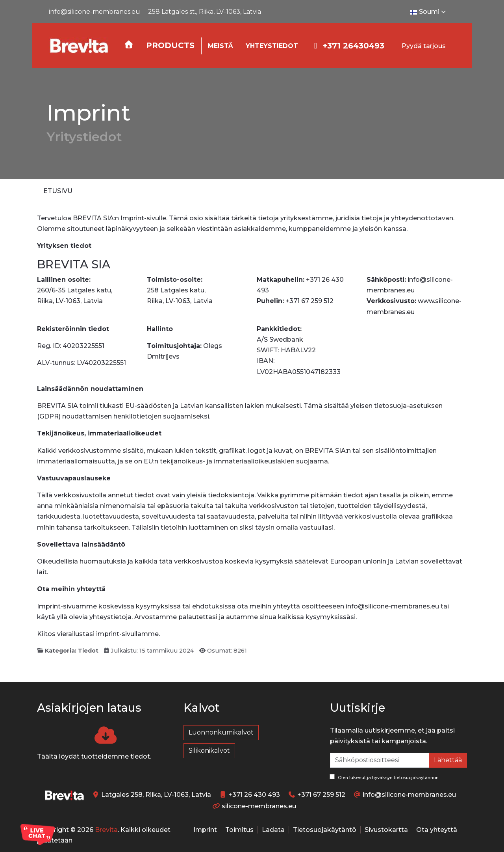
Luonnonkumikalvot (221, 732)
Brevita (106, 830)
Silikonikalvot (209, 751)
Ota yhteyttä (437, 830)
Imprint (205, 830)
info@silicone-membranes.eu (94, 12)
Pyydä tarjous (424, 46)
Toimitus (239, 830)
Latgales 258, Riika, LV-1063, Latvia (156, 795)
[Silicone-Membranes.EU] (78, 46)
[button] (170, 46)
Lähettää (448, 760)
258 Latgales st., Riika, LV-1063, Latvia (205, 12)
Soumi (429, 12)
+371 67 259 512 (321, 795)
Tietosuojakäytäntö (325, 830)
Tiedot (88, 651)
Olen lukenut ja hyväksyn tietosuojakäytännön (384, 777)
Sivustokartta (386, 830)
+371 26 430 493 (254, 795)
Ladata (273, 830)
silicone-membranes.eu (259, 806)
